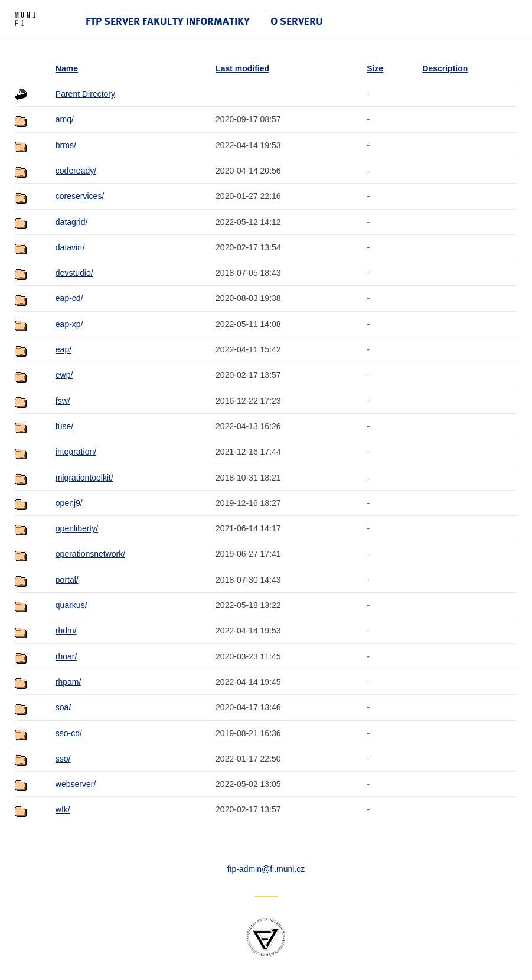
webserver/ (76, 784)
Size (375, 68)
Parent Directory (85, 94)
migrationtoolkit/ (84, 478)
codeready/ (76, 171)
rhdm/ (66, 631)
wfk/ (63, 809)
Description (445, 68)
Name (67, 68)
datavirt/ (70, 247)
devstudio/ (74, 273)
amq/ (65, 119)
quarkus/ (71, 605)
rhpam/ (68, 682)
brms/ (66, 145)
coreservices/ (80, 196)
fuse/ (64, 426)
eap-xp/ (69, 324)
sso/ (63, 759)
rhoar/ (66, 656)
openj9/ (69, 503)
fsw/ (63, 401)
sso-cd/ (69, 733)
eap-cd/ (69, 298)
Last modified (242, 68)
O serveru (297, 21)
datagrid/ (71, 222)
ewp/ (64, 375)
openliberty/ (77, 528)
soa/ (63, 707)
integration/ (76, 452)
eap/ (63, 349)
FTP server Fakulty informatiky (168, 21)
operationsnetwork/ (90, 554)
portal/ (67, 580)
